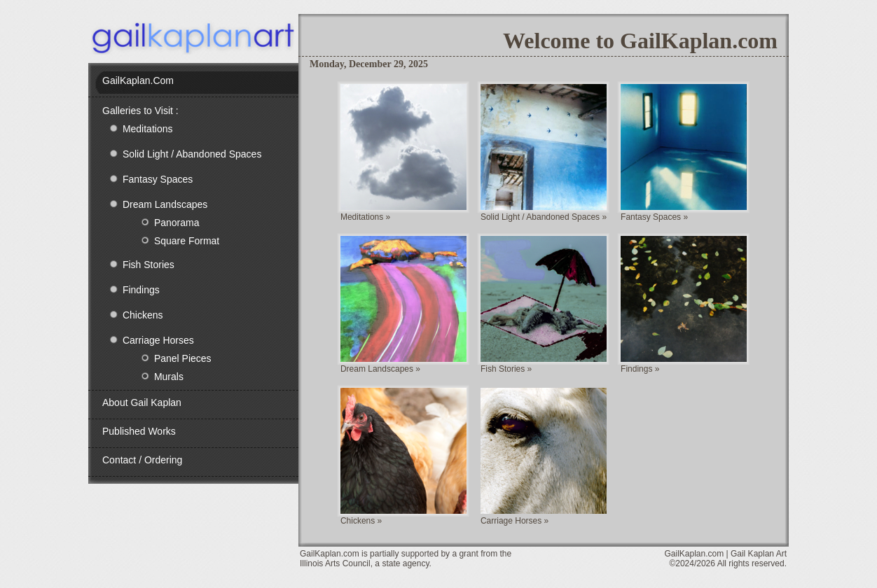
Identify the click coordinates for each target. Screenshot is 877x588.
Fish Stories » (506, 369)
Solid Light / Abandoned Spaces (182, 153)
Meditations (137, 128)
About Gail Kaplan (142, 402)
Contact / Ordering (142, 460)
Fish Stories (138, 264)
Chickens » (361, 521)
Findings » (640, 369)
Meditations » (365, 217)
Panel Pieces (164, 358)
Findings (131, 289)
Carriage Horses (148, 339)
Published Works (139, 431)
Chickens (132, 314)
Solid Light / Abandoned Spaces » (544, 217)
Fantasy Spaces (147, 178)
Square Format (168, 240)
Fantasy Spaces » (654, 217)
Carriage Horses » (515, 521)
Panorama (158, 222)
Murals (150, 376)
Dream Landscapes (155, 204)
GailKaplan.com (138, 80)
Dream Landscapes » (380, 369)
